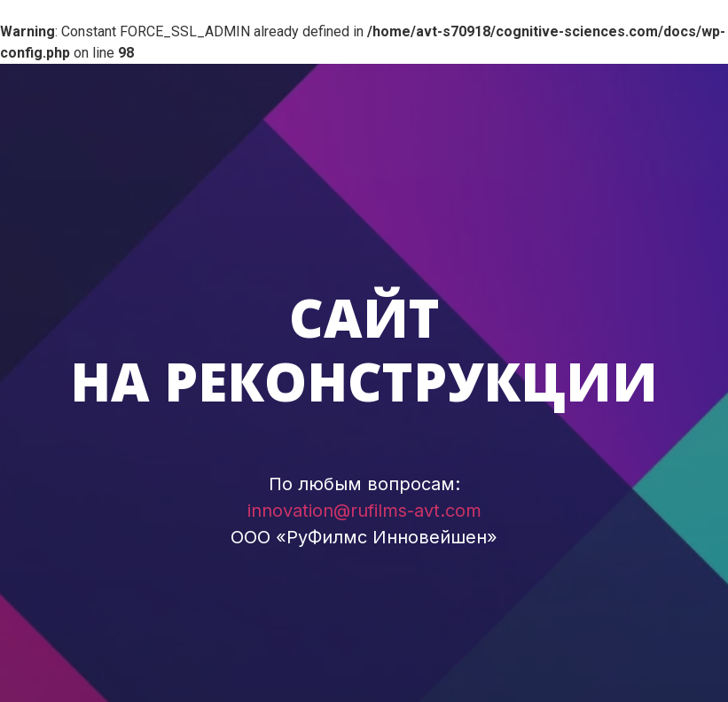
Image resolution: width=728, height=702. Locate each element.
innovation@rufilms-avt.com (364, 511)
